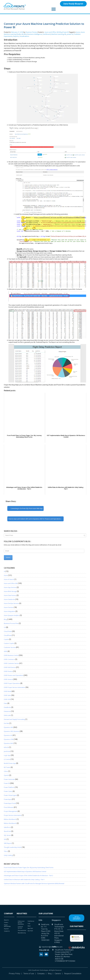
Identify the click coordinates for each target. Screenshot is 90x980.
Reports (16, 36)
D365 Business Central (11, 655)
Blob (25, 34)
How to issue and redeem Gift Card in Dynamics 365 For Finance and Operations (34, 519)
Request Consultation (73, 974)
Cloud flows (8, 631)
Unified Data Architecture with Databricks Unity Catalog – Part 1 (24, 880)
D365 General (8, 679)
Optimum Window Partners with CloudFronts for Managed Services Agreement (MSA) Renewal (34, 884)
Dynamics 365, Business (12, 731)
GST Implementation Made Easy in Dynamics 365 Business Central (25, 872)
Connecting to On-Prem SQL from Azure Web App (27, 508)
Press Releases (9, 807)
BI (22, 34)
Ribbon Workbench (10, 819)
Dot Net (6, 723)
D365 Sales (7, 695)
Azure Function (9, 607)
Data (5, 703)
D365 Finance (8, 671)
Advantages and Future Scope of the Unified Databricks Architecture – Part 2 (28, 876)
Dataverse (7, 711)
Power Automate (9, 779)
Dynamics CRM (9, 739)
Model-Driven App (10, 763)
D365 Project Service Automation (15, 687)
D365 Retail (8, 691)
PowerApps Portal (10, 803)
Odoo (6, 771)
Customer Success (10, 647)
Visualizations (24, 36)
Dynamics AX (8, 735)
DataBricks (7, 707)
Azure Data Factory (10, 595)
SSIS (5, 839)
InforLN (6, 747)
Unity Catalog (8, 855)
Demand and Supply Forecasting (14, 719)
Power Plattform (9, 787)
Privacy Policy (15, 974)
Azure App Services (10, 587)
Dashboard (47, 34)
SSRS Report (8, 843)
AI (5, 571)
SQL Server (7, 835)
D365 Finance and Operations (14, 675)
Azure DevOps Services (11, 603)
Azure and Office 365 (52, 32)
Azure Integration (9, 611)
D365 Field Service (10, 667)
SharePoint (7, 831)
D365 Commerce (9, 659)
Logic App (7, 755)
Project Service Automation (13, 815)
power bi (70, 34)
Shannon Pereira (32, 32)
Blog (61, 32)
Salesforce (7, 827)
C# (5, 627)
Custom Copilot (9, 643)
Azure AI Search (9, 579)
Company (41, 974)
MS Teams (7, 767)
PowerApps (8, 799)
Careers (58, 974)
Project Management (11, 811)
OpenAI (6, 775)
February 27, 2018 (17, 32)
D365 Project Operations (12, 683)
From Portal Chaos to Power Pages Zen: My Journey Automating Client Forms (29, 868)
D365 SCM (7, 699)
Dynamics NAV (9, 743)
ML (65, 34)
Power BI (66, 32)
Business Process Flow (11, 623)
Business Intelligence (35, 34)
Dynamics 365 (8, 727)
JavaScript (7, 751)
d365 (6, 651)
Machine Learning (57, 34)
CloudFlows (8, 635)
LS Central (7, 759)
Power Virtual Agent (10, 795)
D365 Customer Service (11, 663)
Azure (78, 32)
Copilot (6, 639)
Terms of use (29, 974)
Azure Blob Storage (10, 591)
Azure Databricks (9, 599)
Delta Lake (7, 715)
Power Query (8, 791)
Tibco (6, 851)
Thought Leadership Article (13, 847)
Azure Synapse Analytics (12, 615)
